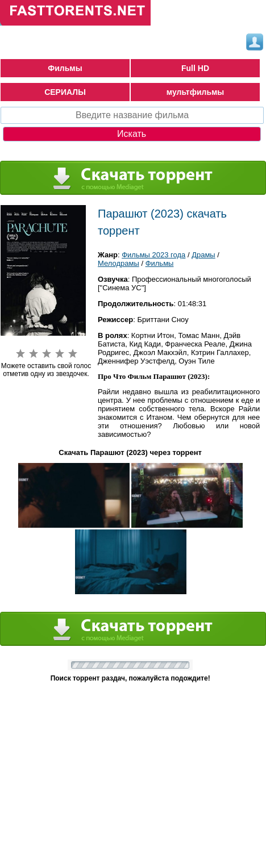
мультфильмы (196, 92)
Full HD (195, 68)
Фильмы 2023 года (153, 255)
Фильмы (65, 68)
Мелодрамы (119, 263)
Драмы (203, 255)
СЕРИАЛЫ (65, 92)
